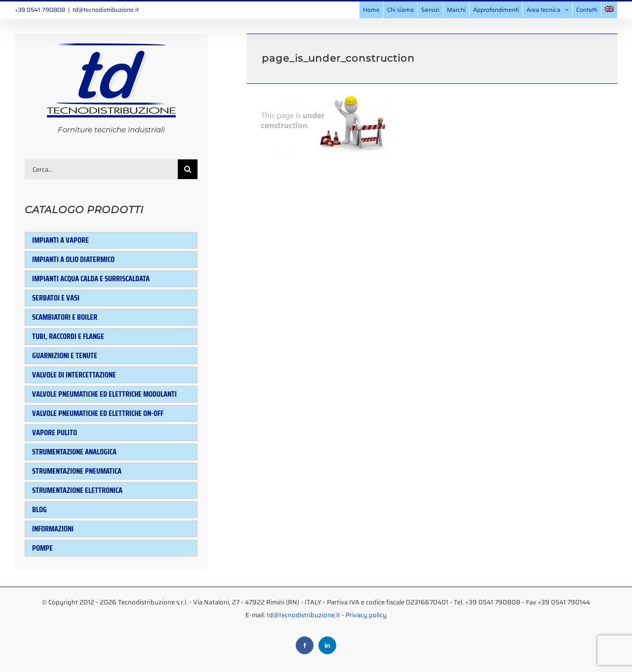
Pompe (42, 548)
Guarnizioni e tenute (65, 355)
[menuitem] (609, 10)
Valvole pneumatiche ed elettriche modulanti (104, 394)
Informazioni (53, 529)
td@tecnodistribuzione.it (106, 10)
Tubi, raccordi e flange (68, 336)
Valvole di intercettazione (74, 375)
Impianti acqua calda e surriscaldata (91, 279)
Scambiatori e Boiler (65, 317)
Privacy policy (366, 615)
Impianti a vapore (60, 240)
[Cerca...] (101, 169)
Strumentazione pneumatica (77, 471)
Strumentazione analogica (74, 452)
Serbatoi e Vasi (56, 298)
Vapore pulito (55, 432)
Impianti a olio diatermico (73, 259)
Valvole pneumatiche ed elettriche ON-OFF (98, 413)
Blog (39, 509)
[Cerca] (188, 169)
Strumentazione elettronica (77, 490)
